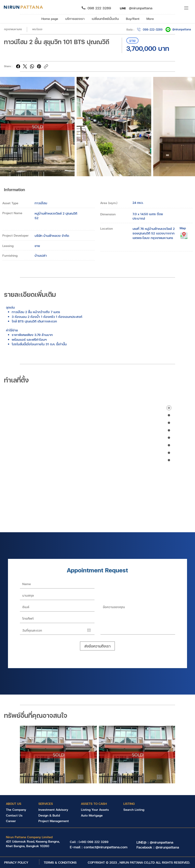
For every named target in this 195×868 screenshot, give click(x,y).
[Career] (17, 821)
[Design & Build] (53, 815)
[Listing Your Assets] (97, 810)
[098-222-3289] (150, 30)
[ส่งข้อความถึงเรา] (97, 646)
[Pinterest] (39, 66)
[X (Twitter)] (25, 66)
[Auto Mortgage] (96, 815)
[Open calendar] (89, 630)
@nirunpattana (182, 29)
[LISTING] (137, 804)
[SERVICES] (48, 804)
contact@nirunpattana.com (106, 847)
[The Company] (17, 810)
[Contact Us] (17, 815)
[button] (186, 8)
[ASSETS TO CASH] (94, 804)
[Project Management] (54, 821)
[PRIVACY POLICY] (16, 862)
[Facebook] (18, 66)
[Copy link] (46, 66)
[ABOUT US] (16, 804)
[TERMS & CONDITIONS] (60, 862)
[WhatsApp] (32, 66)
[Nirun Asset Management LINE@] (123, 8)
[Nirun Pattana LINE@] (168, 30)
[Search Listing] (139, 810)
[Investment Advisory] (53, 810)
